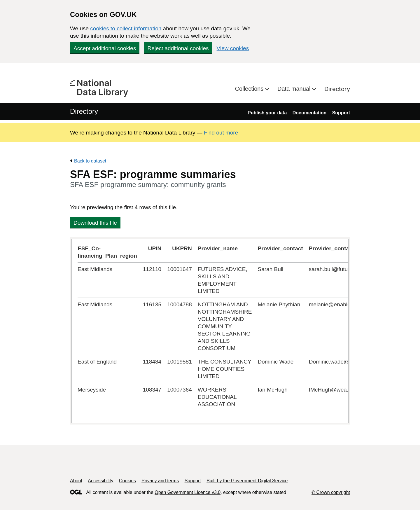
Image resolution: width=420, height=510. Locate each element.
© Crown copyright (331, 492)
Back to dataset (90, 161)
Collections (250, 89)
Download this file (95, 223)
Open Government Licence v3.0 (188, 492)
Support (341, 113)
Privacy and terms (160, 481)
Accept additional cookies (105, 48)
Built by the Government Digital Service (247, 481)
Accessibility (100, 481)
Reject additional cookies (178, 48)
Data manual (295, 89)
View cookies (233, 48)
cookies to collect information (126, 28)
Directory (337, 89)
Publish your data (267, 113)
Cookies (127, 481)
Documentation (309, 113)
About (76, 481)
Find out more (221, 133)
